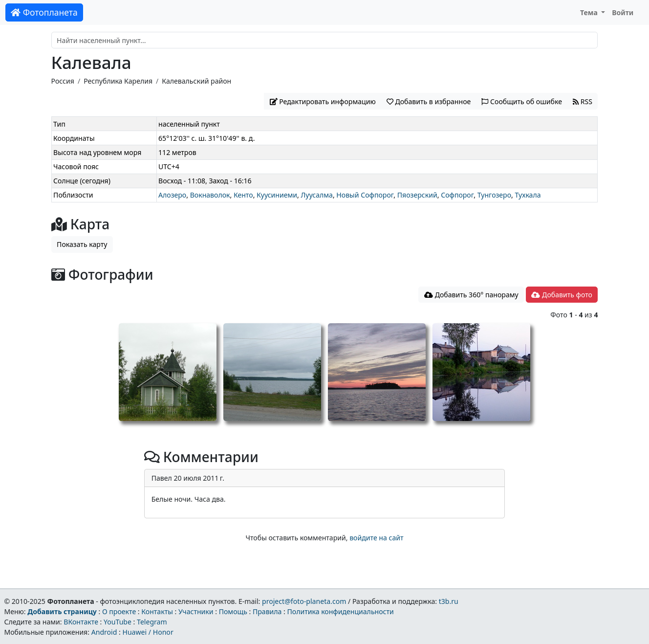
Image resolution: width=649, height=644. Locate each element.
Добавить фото (562, 295)
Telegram (152, 622)
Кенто (243, 195)
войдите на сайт (376, 538)
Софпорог (457, 195)
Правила (267, 611)
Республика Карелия (118, 81)
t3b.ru (449, 601)
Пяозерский (417, 195)
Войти (623, 12)
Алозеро (172, 195)
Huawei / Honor (148, 632)
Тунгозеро (494, 195)
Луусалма (316, 195)
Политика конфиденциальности (341, 611)
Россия (63, 81)
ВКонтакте (81, 622)
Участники (196, 611)
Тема (590, 12)
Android (104, 632)
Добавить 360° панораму (471, 295)
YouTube (118, 622)
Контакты (157, 611)
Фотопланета (44, 12)
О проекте (119, 611)
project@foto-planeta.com (304, 601)
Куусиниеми (277, 195)
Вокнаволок (210, 195)
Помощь (233, 611)
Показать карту (82, 244)
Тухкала (528, 195)
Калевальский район (196, 81)
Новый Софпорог (365, 195)
